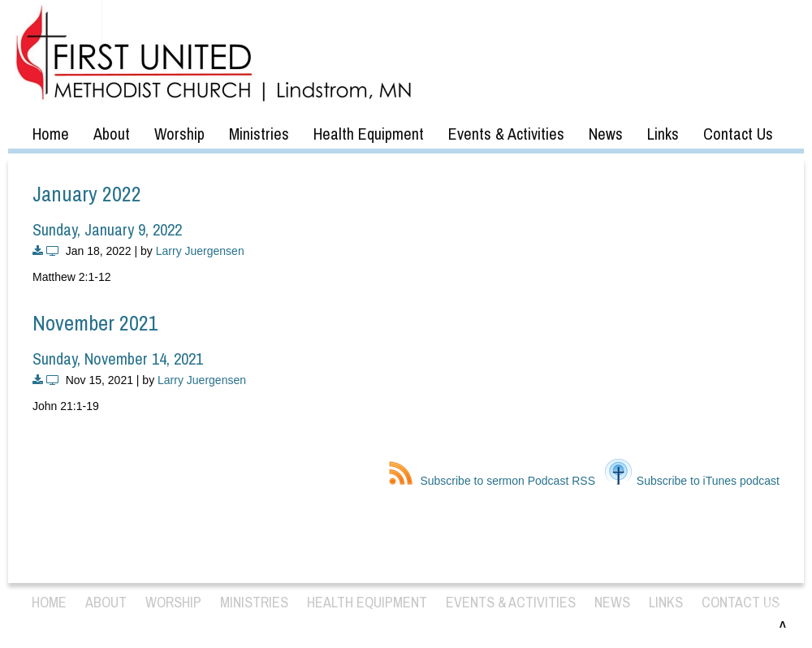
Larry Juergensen (200, 251)
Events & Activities (506, 134)
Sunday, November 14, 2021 (118, 359)
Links (663, 134)
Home (51, 134)
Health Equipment (369, 134)
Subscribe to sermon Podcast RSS (492, 481)
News (606, 134)
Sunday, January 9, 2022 (107, 229)
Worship (179, 134)
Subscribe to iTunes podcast (692, 481)
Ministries (259, 134)
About (112, 134)
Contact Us (738, 134)
